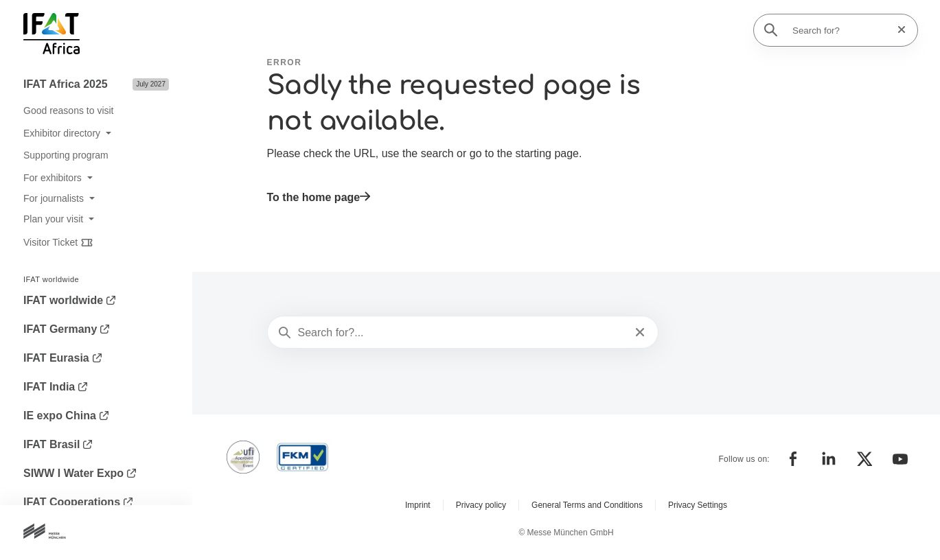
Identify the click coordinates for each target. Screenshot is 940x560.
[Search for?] (840, 30)
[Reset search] (897, 30)
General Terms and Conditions (587, 505)
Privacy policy (481, 505)
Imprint (418, 505)
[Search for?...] (462, 333)
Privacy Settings (698, 505)
